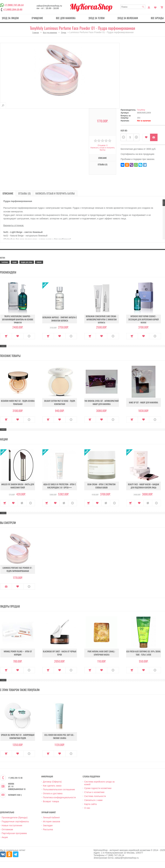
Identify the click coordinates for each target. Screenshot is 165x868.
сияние (39, 262)
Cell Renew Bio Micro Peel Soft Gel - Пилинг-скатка (60, 736)
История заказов (52, 821)
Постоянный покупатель (149, 7)
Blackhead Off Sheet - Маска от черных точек (60, 653)
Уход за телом (97, 18)
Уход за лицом (10, 18)
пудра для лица (27, 262)
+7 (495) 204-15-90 (13, 9)
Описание (102, 158)
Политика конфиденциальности (59, 797)
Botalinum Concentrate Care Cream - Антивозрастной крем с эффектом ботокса (101, 319)
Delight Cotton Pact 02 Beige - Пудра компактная (60, 402)
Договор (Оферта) (52, 782)
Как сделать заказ (52, 786)
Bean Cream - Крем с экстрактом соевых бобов (101, 486)
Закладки (48, 825)
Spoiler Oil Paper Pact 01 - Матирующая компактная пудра (18, 736)
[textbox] (133, 7)
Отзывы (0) (103, 164)
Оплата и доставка (53, 793)
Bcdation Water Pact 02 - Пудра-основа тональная (18, 402)
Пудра (64, 32)
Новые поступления (12, 825)
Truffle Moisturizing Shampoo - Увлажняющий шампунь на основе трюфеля (18, 319)
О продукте (29, 336)
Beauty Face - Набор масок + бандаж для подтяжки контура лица (144, 486)
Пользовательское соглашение (59, 789)
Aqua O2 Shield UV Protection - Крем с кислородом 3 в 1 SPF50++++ (60, 486)
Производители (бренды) (15, 818)
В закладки (146, 137)
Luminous (5, 262)
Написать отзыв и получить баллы (103, 149)
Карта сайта (90, 804)
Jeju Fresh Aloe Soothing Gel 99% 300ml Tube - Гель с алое (143, 653)
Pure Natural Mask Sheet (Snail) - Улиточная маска (101, 653)
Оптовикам (7, 829)
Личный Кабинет (51, 818)
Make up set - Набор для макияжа (143, 402)
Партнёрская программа (14, 833)
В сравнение (22, 503)
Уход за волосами (128, 18)
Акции (5, 837)
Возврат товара (51, 801)
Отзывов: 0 (103, 145)
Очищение (37, 18)
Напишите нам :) (15, 795)
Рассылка (48, 829)
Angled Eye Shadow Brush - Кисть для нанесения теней (18, 486)
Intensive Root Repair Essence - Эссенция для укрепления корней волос (143, 319)
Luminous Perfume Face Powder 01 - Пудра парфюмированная (18, 569)
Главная (36, 32)
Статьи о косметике (94, 792)
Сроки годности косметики (98, 788)
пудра (14, 262)
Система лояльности (95, 796)
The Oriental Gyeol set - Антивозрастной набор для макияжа (101, 402)
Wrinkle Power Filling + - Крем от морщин (18, 653)
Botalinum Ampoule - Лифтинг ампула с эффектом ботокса (60, 319)
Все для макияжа (66, 18)
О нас (87, 808)
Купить (6, 336)
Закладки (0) (155, 7)
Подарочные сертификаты (15, 821)
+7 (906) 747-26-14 (14, 5)
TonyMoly (141, 110)
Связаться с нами (93, 800)
